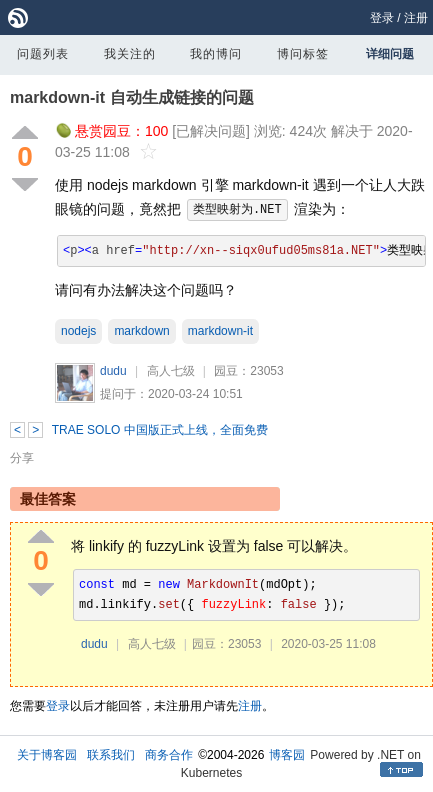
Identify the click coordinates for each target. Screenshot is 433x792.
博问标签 (303, 54)
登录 (382, 18)
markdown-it (220, 331)
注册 (416, 18)
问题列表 (43, 54)
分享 (22, 458)
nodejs (78, 331)
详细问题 (390, 54)
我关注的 (130, 54)
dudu (113, 371)
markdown (141, 331)
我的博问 (216, 54)
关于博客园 (47, 755)
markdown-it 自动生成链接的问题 (132, 97)
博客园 (287, 755)
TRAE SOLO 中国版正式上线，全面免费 (160, 430)
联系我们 (111, 755)
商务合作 (169, 755)
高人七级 (171, 371)
